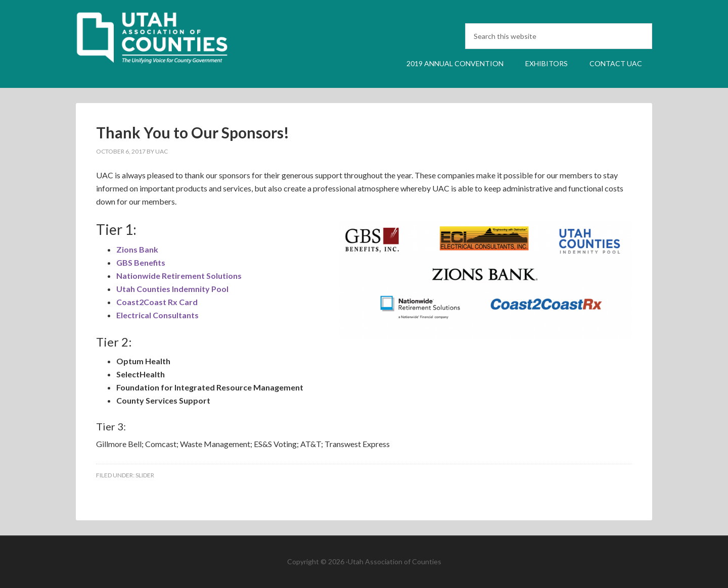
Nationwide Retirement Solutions (179, 276)
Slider (145, 475)
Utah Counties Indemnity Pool (172, 289)
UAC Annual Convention (162, 42)
